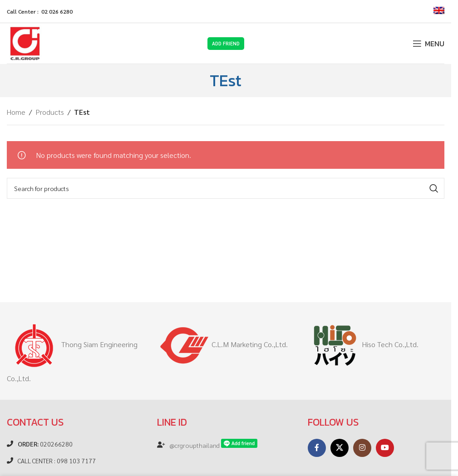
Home (16, 112)
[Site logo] (25, 42)
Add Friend (226, 43)
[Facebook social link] (317, 448)
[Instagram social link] (362, 448)
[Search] (226, 188)
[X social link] (340, 448)
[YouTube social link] (385, 448)
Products (50, 112)
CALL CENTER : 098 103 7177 (57, 461)
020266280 (45, 444)
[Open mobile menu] (428, 44)
